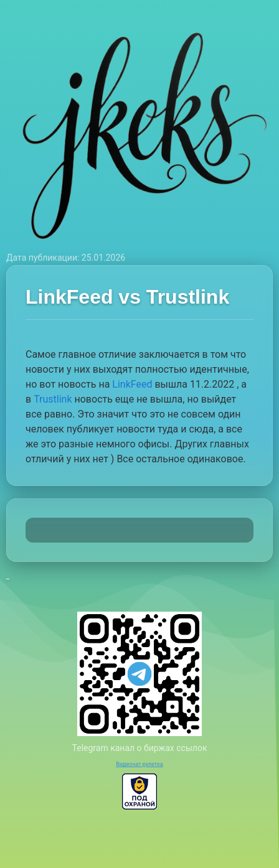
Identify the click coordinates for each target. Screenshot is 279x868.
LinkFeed (132, 384)
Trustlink (53, 399)
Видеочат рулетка (139, 764)
